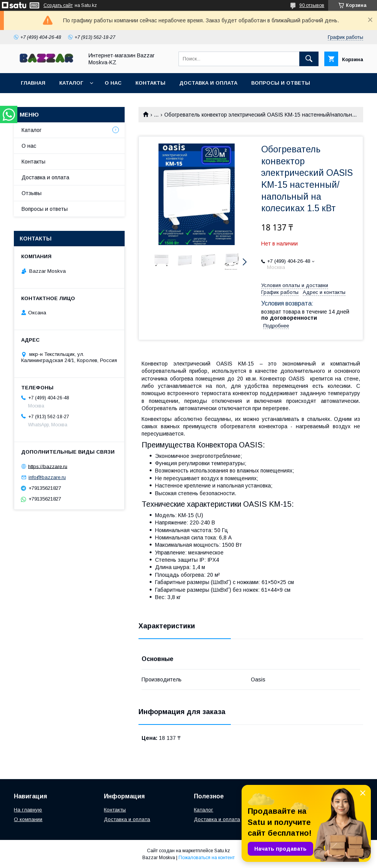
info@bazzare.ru (47, 477)
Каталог (71, 83)
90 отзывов (312, 5)
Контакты (150, 83)
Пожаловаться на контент (207, 858)
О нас (113, 83)
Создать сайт (58, 5)
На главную (28, 810)
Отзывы (32, 193)
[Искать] (309, 59)
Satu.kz (222, 851)
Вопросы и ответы (281, 83)
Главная (33, 83)
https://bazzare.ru (48, 466)
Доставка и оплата (208, 83)
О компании (28, 819)
